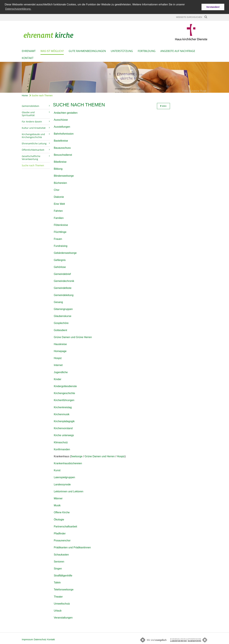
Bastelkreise (61, 141)
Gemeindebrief (62, 274)
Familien (59, 218)
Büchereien (60, 183)
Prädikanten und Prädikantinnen (72, 547)
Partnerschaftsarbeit (65, 526)
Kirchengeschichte (64, 393)
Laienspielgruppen (64, 477)
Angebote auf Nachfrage (178, 51)
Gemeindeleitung (64, 295)
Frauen (58, 239)
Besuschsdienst (63, 155)
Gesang (58, 302)
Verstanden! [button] (213, 7)
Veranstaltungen (63, 617)
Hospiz (58, 358)
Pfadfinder (60, 533)
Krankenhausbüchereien (68, 463)
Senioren (59, 561)
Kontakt (28, 58)
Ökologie (59, 519)
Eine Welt (59, 204)
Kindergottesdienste (65, 386)
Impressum (27, 639)
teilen (163, 106)
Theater (58, 596)
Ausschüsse (61, 119)
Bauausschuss (62, 148)
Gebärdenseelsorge (65, 253)
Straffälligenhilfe (63, 575)
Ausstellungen (62, 126)
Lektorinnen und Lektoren (69, 491)
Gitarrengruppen (63, 309)
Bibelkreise (60, 161)
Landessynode (62, 484)
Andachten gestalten (66, 112)
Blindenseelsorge (64, 176)
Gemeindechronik (64, 281)
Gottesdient (61, 330)
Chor (57, 190)
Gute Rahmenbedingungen (87, 51)
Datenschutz (40, 639)
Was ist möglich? (52, 51)
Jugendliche (61, 372)
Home (25, 95)
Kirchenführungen (64, 400)
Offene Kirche (62, 512)
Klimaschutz (61, 442)
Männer (58, 498)
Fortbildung (147, 51)
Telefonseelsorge (64, 589)
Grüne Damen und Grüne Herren (73, 337)
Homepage (60, 351)
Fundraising (61, 246)
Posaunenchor (62, 540)
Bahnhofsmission (64, 134)
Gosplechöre (61, 323)
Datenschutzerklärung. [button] (18, 9)
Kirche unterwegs (64, 435)
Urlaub (58, 610)
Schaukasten (61, 554)
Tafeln (57, 582)
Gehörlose (60, 267)
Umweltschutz (62, 603)
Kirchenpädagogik (64, 421)
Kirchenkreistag (63, 407)
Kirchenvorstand (63, 428)
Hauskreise (60, 344)
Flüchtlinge (60, 232)
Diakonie (59, 197)
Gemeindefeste (63, 288)
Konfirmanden (62, 449)
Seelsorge (77, 456)
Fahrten (58, 211)
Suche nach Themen (41, 95)
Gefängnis (60, 260)
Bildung (58, 169)
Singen (58, 568)
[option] (114, 77)
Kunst (57, 470)
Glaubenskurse (63, 316)
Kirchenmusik (62, 414)
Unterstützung (122, 51)
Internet (58, 365)
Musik (57, 505)
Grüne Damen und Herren (100, 456)
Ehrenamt (29, 51)
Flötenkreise (61, 225)
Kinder (58, 379)
